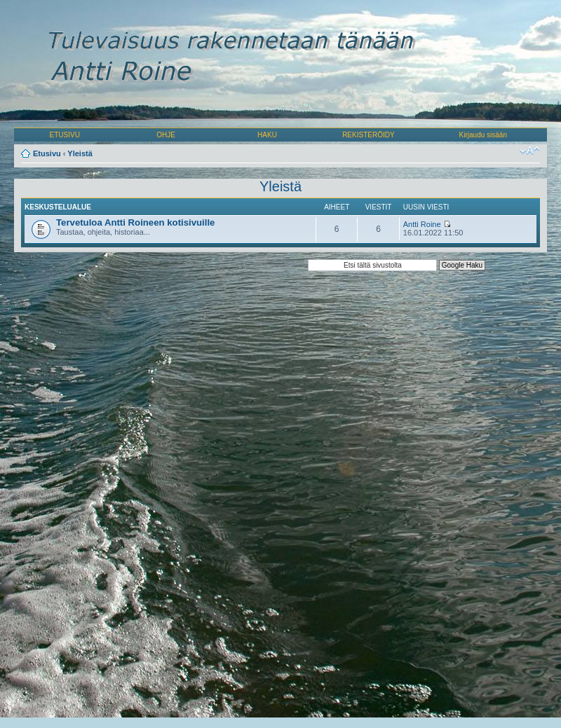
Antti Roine (422, 224)
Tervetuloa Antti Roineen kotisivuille (135, 222)
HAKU (267, 135)
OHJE (166, 135)
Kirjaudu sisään (483, 135)
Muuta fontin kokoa (530, 151)
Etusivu (47, 153)
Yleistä (80, 153)
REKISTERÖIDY (368, 135)
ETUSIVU (65, 135)
